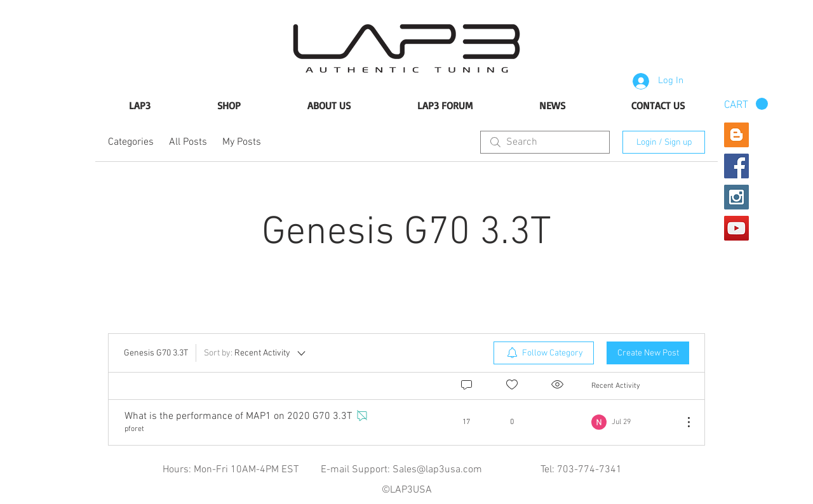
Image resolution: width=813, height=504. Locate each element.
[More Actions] (682, 422)
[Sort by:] (256, 353)
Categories (131, 142)
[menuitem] (544, 353)
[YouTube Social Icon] (736, 228)
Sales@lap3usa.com (437, 470)
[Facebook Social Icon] (736, 166)
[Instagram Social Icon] (736, 197)
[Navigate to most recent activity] (632, 422)
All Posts (188, 142)
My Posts (242, 142)
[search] (545, 142)
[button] (746, 104)
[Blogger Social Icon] (736, 135)
